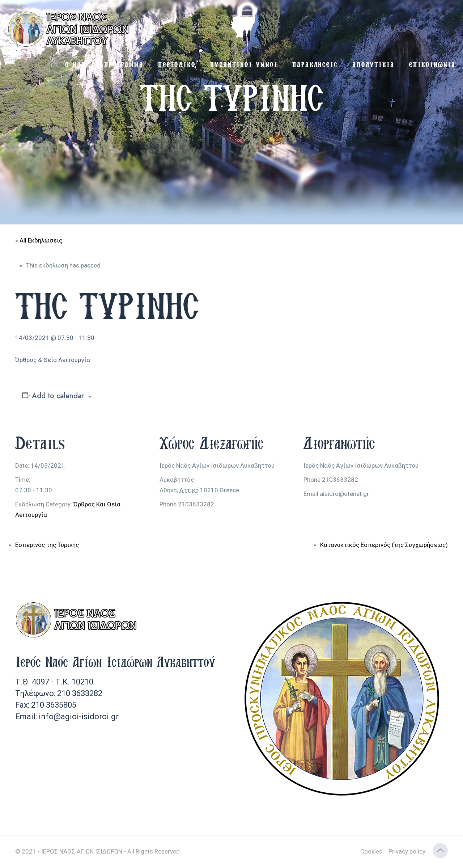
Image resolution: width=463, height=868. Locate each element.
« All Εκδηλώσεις (39, 240)
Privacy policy (407, 851)
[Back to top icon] (440, 851)
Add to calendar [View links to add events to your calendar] (58, 396)
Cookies (371, 851)
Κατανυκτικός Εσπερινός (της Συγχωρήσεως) (384, 545)
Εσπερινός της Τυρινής (47, 545)
